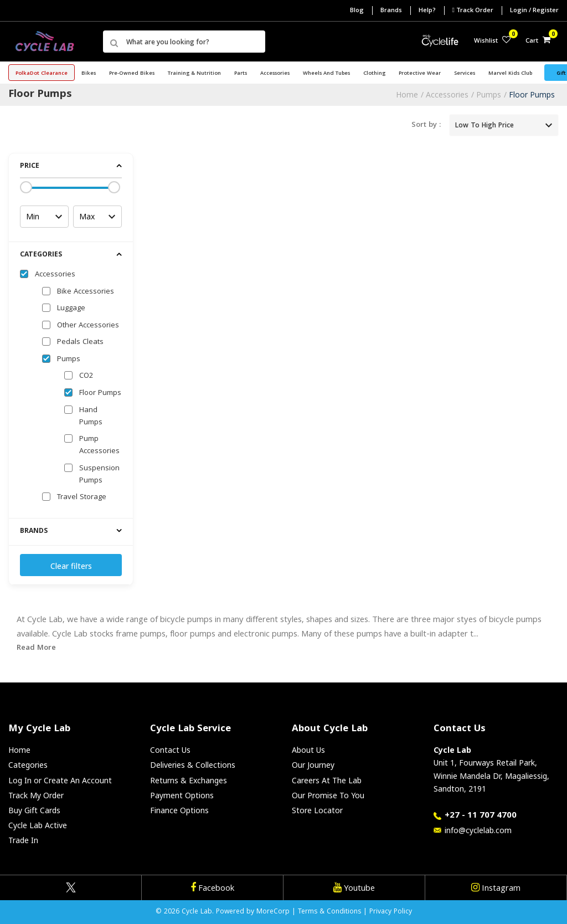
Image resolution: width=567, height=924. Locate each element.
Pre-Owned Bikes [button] (132, 74)
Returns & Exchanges (189, 780)
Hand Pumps (91, 417)
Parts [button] (241, 74)
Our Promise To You (328, 795)
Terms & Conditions (329, 912)
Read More (36, 648)
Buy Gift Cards (34, 810)
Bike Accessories (86, 292)
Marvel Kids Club (510, 74)
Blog (357, 11)
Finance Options (179, 810)
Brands (391, 11)
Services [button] (465, 74)
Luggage (71, 309)
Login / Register (534, 11)
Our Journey (313, 765)
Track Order (473, 11)
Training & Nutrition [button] (194, 74)
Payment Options (182, 795)
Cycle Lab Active (38, 825)
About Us (308, 750)
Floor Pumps (532, 94)
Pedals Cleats (80, 342)
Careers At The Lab (327, 780)
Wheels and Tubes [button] (326, 74)
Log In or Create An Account (60, 780)
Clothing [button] (374, 74)
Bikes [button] (89, 74)
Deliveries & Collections (193, 765)
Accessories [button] (275, 74)
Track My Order (36, 795)
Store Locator (317, 810)
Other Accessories (88, 326)
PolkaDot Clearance (42, 74)
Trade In (23, 840)
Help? (427, 11)
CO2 (86, 376)
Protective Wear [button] (420, 74)
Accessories (447, 94)
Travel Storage (82, 497)
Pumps (489, 94)
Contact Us (170, 750)
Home (407, 94)
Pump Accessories (99, 445)
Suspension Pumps (99, 475)
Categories (28, 765)
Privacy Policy (391, 912)
